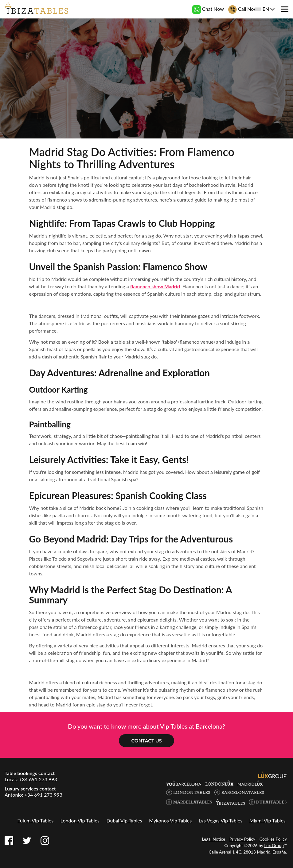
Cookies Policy (273, 839)
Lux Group (274, 845)
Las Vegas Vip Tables (221, 820)
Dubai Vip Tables (124, 820)
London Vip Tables (80, 820)
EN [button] (265, 9)
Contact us (146, 740)
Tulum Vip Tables (35, 820)
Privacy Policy (242, 839)
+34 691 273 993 (38, 779)
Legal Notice (213, 839)
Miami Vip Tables (268, 820)
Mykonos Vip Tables (170, 820)
